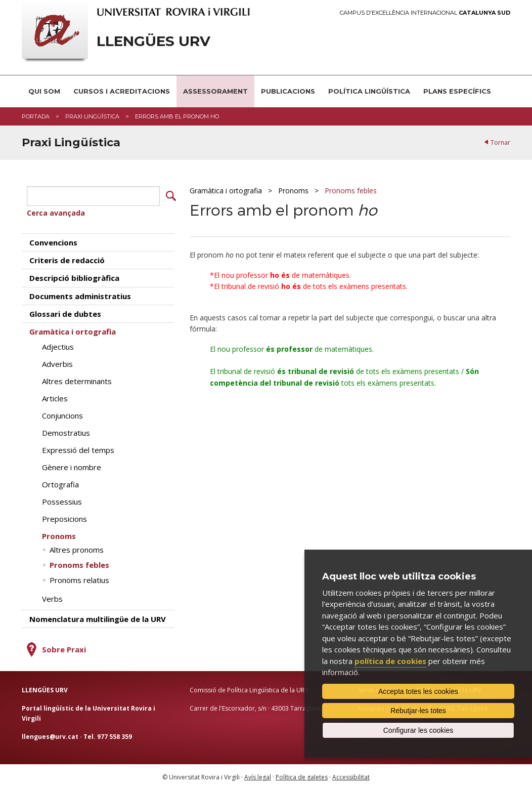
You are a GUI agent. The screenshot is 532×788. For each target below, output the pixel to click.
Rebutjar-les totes (418, 711)
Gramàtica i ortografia (226, 191)
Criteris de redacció (67, 259)
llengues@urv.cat (50, 735)
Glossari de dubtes (65, 312)
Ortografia (60, 483)
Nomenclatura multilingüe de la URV (98, 617)
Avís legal (258, 776)
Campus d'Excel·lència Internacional (425, 13)
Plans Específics (457, 91)
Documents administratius (80, 294)
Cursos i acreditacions (122, 91)
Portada (36, 116)
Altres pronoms (77, 548)
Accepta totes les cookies (418, 691)
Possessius (62, 500)
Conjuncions (62, 414)
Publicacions (288, 91)
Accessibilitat (351, 776)
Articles (55, 397)
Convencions (53, 240)
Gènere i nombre (72, 466)
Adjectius (58, 345)
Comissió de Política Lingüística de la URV (249, 689)
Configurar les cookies (418, 730)
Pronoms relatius (79, 578)
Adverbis (57, 362)
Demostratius (66, 431)
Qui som (44, 91)
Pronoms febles (351, 191)
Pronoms (293, 191)
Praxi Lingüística (92, 116)
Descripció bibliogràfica (74, 276)
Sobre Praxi (64, 648)
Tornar (500, 142)
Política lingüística (369, 91)
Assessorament (215, 91)
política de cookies (390, 661)
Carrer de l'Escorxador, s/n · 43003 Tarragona (255, 707)
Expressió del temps (78, 448)
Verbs (52, 597)
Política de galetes (302, 776)
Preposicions (64, 517)
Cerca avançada (56, 211)
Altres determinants (77, 380)
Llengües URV (153, 41)
